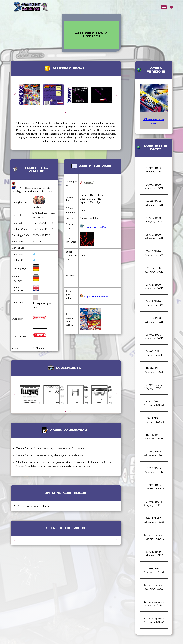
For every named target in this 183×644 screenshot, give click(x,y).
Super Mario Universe (94, 296)
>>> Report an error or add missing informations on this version (32, 189)
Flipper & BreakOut (96, 227)
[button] (117, 95)
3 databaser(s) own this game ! (45, 215)
